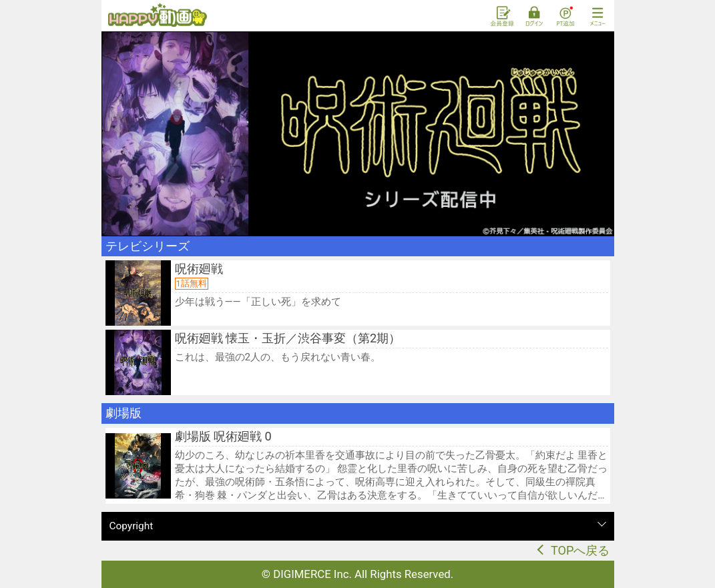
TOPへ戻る (580, 550)
